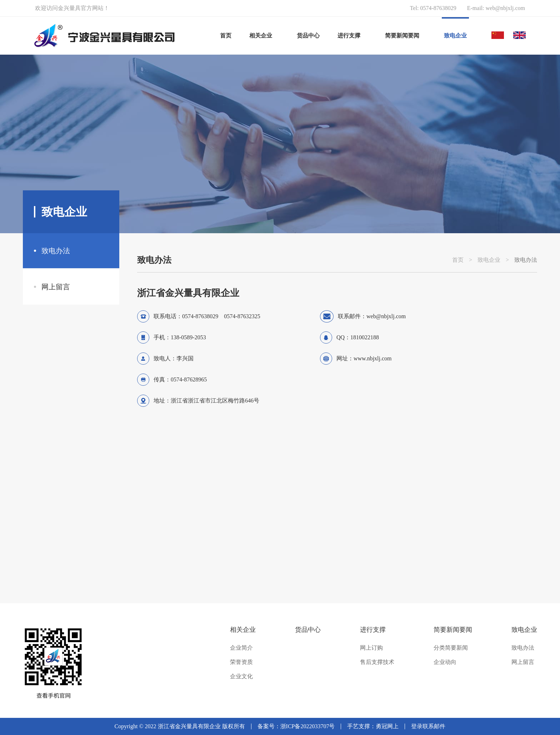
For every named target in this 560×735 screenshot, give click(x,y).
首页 (226, 36)
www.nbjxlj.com (373, 358)
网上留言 (56, 287)
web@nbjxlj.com (505, 8)
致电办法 (56, 251)
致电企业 (489, 260)
